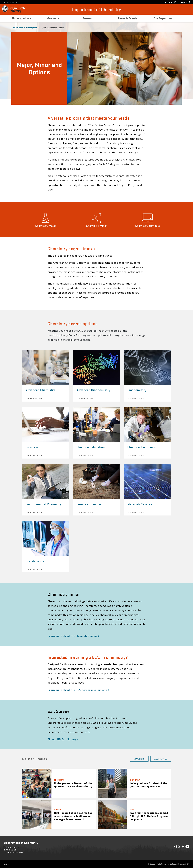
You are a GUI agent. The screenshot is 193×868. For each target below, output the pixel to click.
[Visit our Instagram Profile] (175, 847)
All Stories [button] (161, 759)
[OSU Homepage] (14, 12)
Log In (6, 864)
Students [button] (139, 759)
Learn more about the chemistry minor (73, 636)
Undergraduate (33, 28)
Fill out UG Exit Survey (63, 739)
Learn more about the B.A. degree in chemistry (79, 690)
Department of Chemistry (96, 9)
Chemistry (18, 28)
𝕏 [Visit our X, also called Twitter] (179, 846)
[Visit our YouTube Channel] (187, 847)
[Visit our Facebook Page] (183, 847)
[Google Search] (186, 2)
